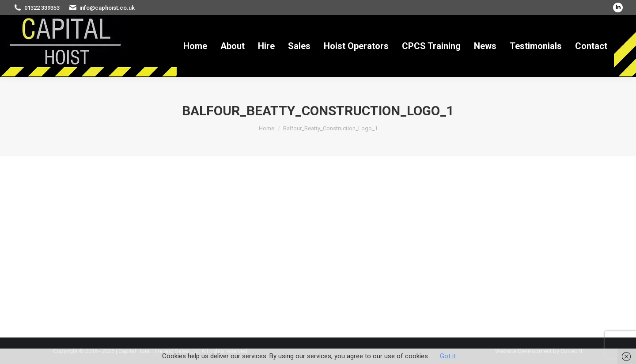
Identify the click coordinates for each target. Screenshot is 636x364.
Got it (448, 356)
